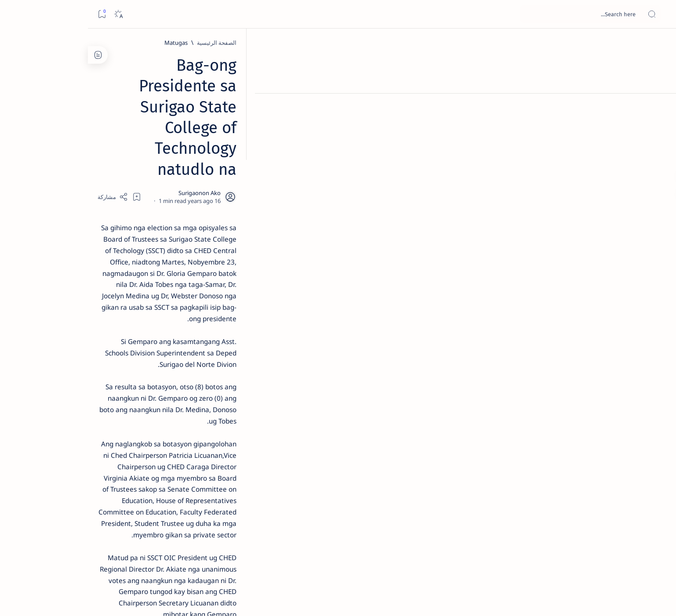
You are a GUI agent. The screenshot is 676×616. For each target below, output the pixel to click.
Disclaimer (168, 531)
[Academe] (110, 460)
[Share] (236, 112)
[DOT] (145, 287)
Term (196, 531)
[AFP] (110, 482)
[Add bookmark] (260, 112)
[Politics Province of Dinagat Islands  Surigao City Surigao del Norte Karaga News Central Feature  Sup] (173, 416)
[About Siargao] (110, 438)
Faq (114, 531)
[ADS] (173, 482)
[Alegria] (145, 239)
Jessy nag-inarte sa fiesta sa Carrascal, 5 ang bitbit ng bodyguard (144, 212)
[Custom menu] (660, 154)
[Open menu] (660, 14)
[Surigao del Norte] (452, 495)
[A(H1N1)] (173, 438)
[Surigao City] (504, 495)
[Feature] (149, 138)
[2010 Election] (110, 416)
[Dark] (30, 14)
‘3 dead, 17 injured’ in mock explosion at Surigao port (145, 361)
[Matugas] (503, 43)
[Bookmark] (14, 14)
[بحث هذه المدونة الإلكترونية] (502, 14)
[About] (660, 108)
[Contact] (660, 125)
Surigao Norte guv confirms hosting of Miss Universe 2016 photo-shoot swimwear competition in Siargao (141, 313)
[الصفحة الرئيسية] (660, 44)
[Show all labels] (182, 502)
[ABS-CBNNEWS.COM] (173, 460)
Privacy (137, 531)
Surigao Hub (558, 599)
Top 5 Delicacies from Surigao (141, 149)
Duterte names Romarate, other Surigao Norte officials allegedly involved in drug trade (137, 260)
